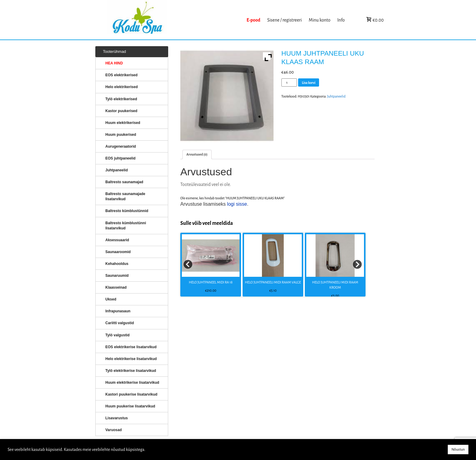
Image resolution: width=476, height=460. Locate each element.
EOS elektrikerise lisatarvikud (131, 347)
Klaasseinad (116, 287)
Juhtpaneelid (337, 96)
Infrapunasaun (118, 311)
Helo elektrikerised (122, 87)
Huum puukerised (121, 135)
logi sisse (237, 204)
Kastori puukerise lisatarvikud (131, 394)
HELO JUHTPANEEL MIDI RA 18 (211, 282)
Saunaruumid (117, 276)
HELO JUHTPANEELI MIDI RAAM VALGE (273, 282)
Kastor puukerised (121, 111)
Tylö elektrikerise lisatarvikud (131, 371)
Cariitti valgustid (120, 323)
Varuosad (114, 430)
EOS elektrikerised (121, 75)
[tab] (197, 154)
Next (358, 265)
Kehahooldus (117, 264)
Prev (188, 265)
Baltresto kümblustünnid (127, 211)
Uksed (111, 299)
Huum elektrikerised (123, 123)
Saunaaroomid (118, 252)
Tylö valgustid (117, 335)
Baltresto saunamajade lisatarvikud (125, 196)
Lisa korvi (309, 83)
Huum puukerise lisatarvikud (130, 406)
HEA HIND (114, 63)
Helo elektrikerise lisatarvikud (131, 359)
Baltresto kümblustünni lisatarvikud (126, 226)
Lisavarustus (117, 418)
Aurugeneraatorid (121, 146)
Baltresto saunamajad (124, 182)
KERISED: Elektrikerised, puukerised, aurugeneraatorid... (175, 20)
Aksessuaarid (117, 240)
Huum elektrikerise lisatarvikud (132, 383)
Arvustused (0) (197, 154)
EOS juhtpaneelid (120, 158)
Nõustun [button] (458, 450)
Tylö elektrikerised (121, 99)
